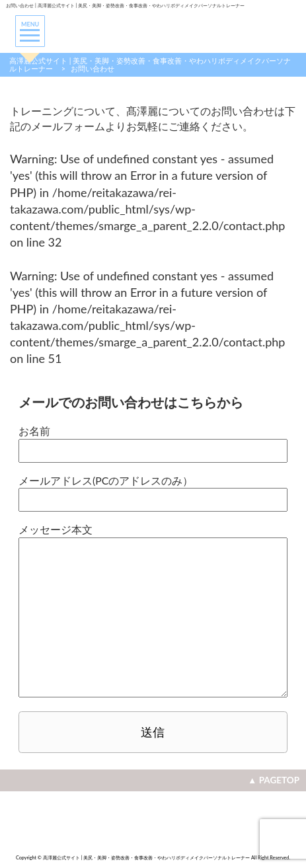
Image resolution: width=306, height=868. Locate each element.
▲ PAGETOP (274, 780)
